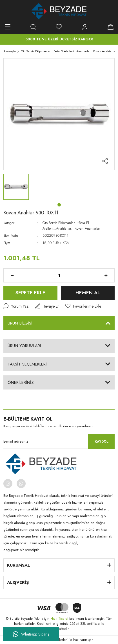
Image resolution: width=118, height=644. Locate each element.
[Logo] (59, 11)
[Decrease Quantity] (12, 275)
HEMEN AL (88, 293)
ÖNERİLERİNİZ (21, 382)
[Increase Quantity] (106, 275)
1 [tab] (59, 205)
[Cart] (110, 27)
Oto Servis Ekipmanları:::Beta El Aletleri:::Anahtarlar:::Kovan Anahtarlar (71, 226)
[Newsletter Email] (59, 441)
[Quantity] (59, 275)
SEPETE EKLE (30, 293)
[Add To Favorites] (83, 306)
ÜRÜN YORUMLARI (24, 346)
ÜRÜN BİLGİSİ (20, 323)
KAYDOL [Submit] (102, 441)
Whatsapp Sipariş (31, 634)
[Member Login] (85, 27)
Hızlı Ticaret (60, 619)
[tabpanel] (16, 187)
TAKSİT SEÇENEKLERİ (27, 364)
